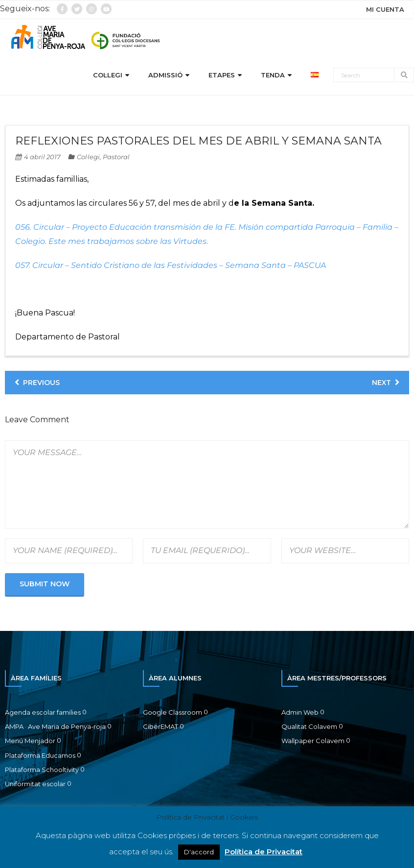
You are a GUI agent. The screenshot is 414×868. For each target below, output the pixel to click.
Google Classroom (172, 714)
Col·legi (88, 158)
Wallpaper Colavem (313, 743)
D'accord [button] (199, 852)
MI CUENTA (385, 9)
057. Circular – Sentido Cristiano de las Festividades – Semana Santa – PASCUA (171, 267)
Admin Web (300, 714)
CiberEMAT (161, 728)
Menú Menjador (30, 743)
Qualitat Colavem (309, 728)
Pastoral (116, 158)
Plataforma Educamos (40, 757)
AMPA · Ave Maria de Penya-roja (55, 728)
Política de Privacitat (264, 852)
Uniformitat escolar (35, 786)
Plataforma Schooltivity (42, 771)
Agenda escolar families (43, 714)
